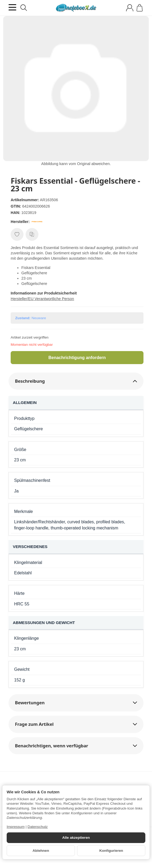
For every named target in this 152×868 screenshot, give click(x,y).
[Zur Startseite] (76, 8)
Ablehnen (41, 851)
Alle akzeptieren (76, 838)
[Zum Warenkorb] (140, 8)
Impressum (16, 827)
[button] (76, 381)
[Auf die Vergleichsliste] (32, 234)
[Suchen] (24, 8)
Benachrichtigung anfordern (77, 358)
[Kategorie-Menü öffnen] (12, 7)
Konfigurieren (111, 851)
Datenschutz (38, 827)
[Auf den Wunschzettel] (17, 234)
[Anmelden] (130, 8)
